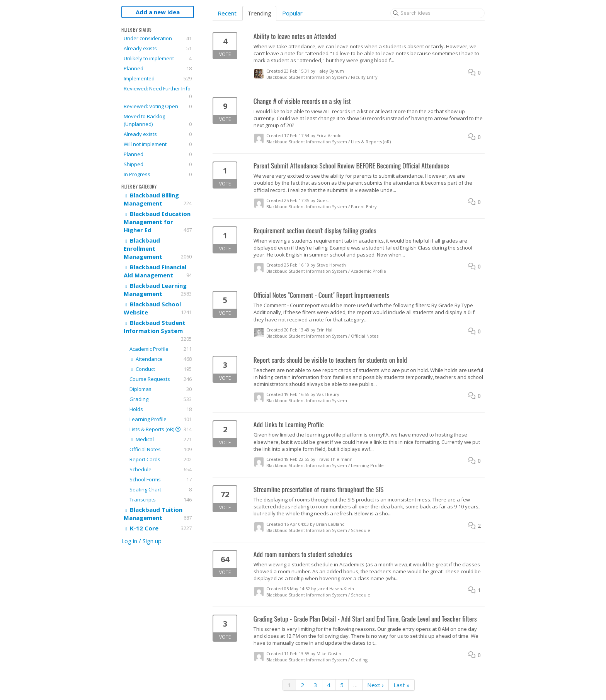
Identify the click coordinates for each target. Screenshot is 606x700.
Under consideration (158, 38)
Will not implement (158, 144)
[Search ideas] (437, 13)
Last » (402, 685)
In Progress (158, 174)
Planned (158, 68)
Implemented (158, 78)
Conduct (161, 369)
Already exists (158, 48)
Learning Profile (161, 419)
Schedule (161, 469)
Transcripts (161, 500)
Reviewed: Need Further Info (158, 93)
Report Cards (161, 459)
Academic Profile (161, 349)
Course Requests (161, 379)
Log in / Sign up (141, 541)
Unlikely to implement (158, 58)
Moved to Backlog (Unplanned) (158, 120)
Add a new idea (158, 12)
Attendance (161, 359)
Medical (161, 439)
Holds (161, 409)
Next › (375, 685)
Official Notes (161, 449)
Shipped (158, 164)
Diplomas (161, 389)
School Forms (161, 479)
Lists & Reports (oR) (161, 429)
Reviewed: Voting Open (158, 106)
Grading (161, 399)
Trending (259, 13)
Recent (227, 13)
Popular (292, 13)
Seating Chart (161, 489)
